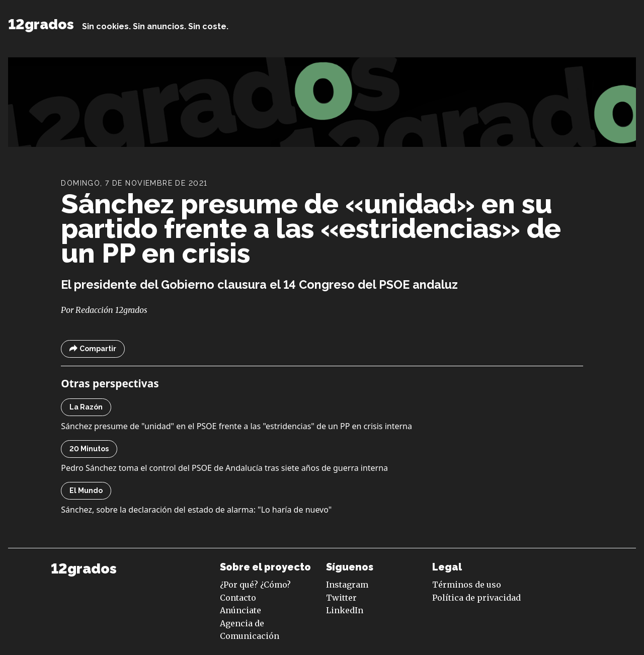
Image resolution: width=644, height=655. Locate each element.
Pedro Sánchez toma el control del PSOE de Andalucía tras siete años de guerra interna (224, 468)
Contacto (238, 598)
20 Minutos (89, 449)
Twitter (341, 598)
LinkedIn (345, 610)
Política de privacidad (476, 598)
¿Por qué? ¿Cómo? (255, 585)
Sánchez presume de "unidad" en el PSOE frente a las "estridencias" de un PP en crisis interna (236, 426)
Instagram (347, 585)
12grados (41, 24)
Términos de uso (467, 585)
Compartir (93, 349)
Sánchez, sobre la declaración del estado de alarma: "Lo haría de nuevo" (196, 510)
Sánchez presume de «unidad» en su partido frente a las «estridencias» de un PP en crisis (311, 228)
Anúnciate (240, 610)
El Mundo (86, 490)
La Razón (86, 407)
